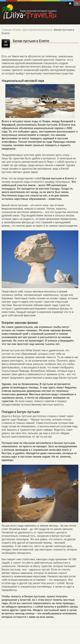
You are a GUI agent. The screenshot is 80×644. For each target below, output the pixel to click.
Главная (7, 30)
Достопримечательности (38, 30)
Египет (17, 30)
